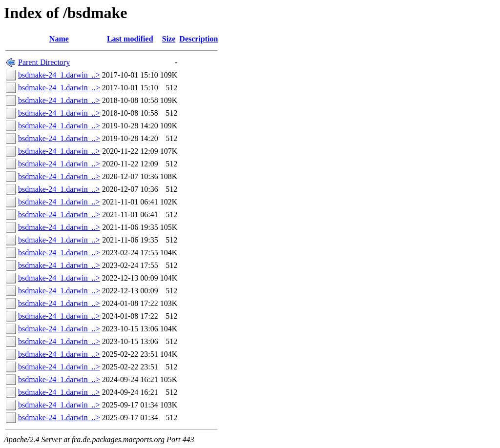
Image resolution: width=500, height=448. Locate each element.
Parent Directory (44, 62)
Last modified (130, 39)
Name (59, 39)
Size (169, 39)
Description (198, 39)
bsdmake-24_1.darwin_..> (59, 75)
